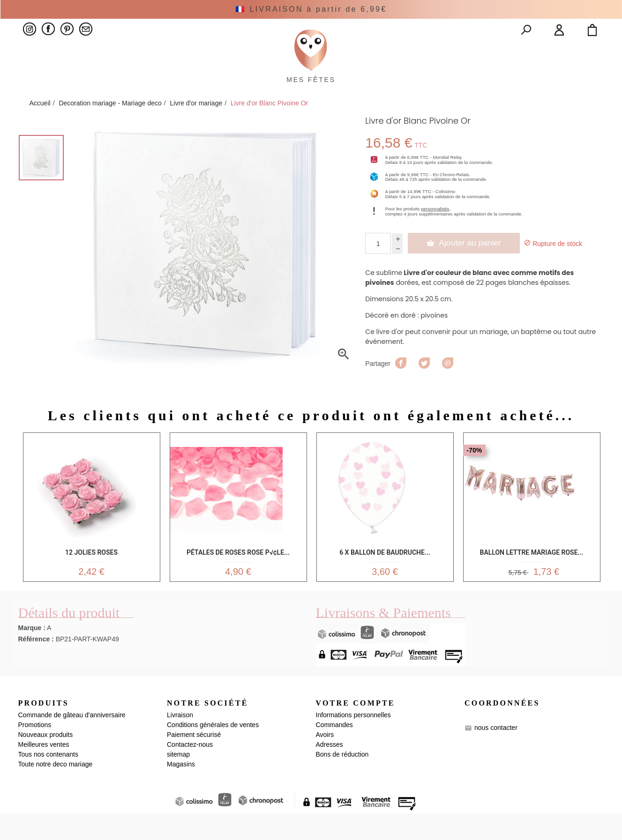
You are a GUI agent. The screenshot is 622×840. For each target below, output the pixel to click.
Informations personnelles (353, 741)
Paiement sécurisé (194, 761)
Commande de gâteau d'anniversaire (72, 741)
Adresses (330, 771)
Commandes (334, 751)
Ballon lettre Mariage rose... (532, 572)
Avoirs (325, 761)
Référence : (36, 665)
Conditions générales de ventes (213, 751)
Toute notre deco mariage (56, 790)
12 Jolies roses (91, 572)
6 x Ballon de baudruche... (385, 572)
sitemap (178, 781)
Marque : (32, 654)
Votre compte (356, 729)
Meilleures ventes (44, 771)
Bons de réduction (342, 781)
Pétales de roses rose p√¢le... (238, 572)
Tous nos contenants (48, 781)
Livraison (180, 741)
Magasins (181, 790)
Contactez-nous (190, 771)
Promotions (35, 751)
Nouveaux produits (46, 761)
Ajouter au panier (464, 264)
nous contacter (496, 753)
